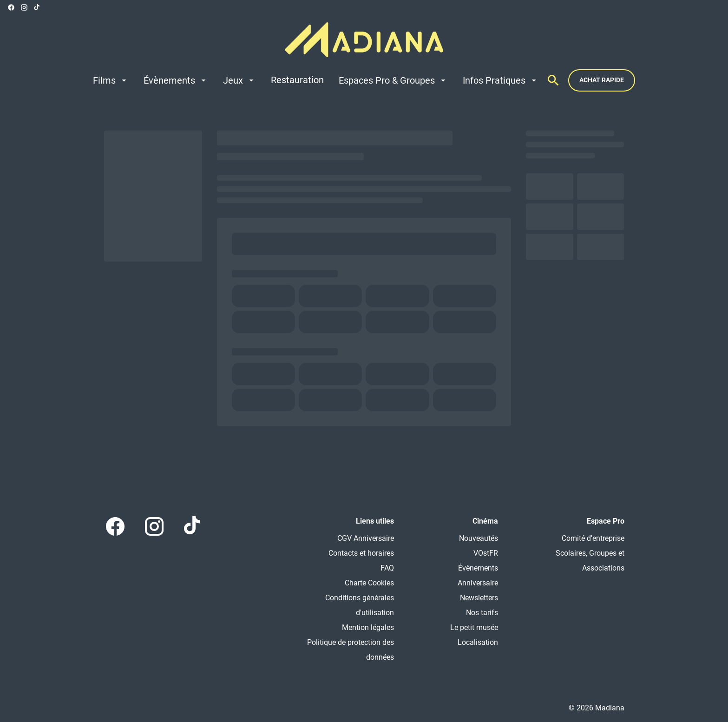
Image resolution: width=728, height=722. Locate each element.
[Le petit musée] (474, 628)
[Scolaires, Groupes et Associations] (576, 561)
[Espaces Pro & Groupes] (393, 80)
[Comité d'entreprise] (593, 538)
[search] (553, 80)
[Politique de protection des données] (346, 650)
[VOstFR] (486, 553)
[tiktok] (37, 7)
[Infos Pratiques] (501, 80)
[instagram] (24, 7)
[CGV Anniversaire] (366, 538)
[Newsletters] (479, 598)
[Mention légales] (368, 628)
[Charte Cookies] (369, 583)
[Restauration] (297, 80)
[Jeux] (239, 80)
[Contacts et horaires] (361, 553)
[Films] (111, 80)
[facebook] (11, 7)
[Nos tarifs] (482, 613)
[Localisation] (478, 643)
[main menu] (316, 80)
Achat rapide (602, 80)
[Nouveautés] (479, 538)
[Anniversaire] (478, 583)
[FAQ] (387, 568)
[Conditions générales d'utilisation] (346, 605)
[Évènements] (176, 80)
